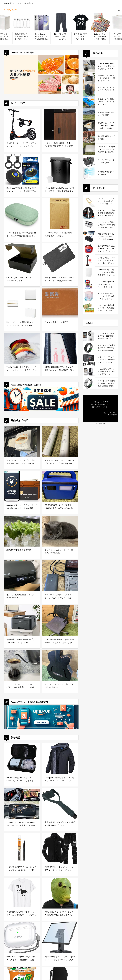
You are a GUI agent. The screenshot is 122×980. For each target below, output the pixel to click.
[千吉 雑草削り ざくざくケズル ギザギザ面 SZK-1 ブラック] (60, 804)
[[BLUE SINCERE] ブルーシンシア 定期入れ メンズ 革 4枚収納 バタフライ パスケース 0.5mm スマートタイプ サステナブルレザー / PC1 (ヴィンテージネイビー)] (60, 348)
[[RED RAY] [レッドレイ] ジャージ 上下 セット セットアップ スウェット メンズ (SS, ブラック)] (60, 848)
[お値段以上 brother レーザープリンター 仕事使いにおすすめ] (22, 621)
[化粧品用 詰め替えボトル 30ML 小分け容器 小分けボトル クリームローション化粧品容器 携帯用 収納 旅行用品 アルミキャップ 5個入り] (22, 23)
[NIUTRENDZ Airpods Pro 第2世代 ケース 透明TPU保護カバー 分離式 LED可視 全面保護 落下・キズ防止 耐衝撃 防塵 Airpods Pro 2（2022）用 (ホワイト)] (22, 938)
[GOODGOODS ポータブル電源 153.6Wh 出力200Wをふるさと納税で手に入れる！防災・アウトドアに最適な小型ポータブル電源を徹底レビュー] (60, 486)
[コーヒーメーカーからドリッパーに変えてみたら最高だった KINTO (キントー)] (22, 665)
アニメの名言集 (101, 423)
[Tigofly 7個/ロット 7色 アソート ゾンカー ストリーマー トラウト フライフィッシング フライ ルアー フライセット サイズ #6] (22, 348)
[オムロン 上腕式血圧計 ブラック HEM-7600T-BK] (22, 576)
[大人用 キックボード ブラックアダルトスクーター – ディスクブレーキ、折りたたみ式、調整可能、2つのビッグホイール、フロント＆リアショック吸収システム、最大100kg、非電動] (22, 124)
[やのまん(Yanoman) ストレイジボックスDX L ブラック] (22, 259)
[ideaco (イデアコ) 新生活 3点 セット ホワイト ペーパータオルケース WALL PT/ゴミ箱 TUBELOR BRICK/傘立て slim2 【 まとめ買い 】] (22, 303)
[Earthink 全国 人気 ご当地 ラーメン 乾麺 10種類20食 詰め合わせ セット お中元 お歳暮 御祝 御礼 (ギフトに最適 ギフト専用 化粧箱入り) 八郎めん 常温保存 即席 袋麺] (100, 23)
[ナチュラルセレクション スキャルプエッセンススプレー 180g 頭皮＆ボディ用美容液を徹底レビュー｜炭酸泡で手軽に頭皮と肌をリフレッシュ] (60, 442)
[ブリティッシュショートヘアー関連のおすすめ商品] (60, 531)
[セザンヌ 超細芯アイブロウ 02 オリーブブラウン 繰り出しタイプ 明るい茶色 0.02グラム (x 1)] (22, 848)
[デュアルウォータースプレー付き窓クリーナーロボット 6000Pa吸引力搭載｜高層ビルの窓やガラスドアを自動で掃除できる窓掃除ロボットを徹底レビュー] (22, 442)
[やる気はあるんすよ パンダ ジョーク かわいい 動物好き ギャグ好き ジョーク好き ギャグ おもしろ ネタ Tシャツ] (22, 893)
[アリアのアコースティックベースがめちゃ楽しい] (60, 665)
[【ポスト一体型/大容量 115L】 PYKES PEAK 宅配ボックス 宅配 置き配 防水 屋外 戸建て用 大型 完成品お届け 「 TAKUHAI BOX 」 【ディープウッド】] (60, 124)
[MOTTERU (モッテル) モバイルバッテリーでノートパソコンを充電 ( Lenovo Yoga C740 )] (60, 576)
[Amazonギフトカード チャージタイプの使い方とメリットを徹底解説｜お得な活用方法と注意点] (22, 486)
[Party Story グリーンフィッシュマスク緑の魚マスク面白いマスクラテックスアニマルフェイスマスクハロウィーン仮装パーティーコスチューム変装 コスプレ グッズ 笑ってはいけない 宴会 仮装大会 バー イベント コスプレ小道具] (60, 893)
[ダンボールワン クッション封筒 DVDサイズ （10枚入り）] (60, 214)
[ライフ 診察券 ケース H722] (60, 303)
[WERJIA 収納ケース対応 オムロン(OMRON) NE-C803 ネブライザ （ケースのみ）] (22, 759)
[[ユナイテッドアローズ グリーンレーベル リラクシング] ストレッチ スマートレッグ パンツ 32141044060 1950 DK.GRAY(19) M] (61, 23)
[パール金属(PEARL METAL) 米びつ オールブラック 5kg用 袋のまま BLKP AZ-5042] (60, 169)
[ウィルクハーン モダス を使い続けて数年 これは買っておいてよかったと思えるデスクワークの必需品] (60, 621)
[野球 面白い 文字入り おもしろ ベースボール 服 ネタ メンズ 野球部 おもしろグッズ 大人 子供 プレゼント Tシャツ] (81, 23)
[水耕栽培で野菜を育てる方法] (22, 531)
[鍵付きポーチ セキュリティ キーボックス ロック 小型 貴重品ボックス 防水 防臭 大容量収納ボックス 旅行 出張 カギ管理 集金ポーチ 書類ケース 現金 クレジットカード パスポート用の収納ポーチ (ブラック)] (60, 259)
